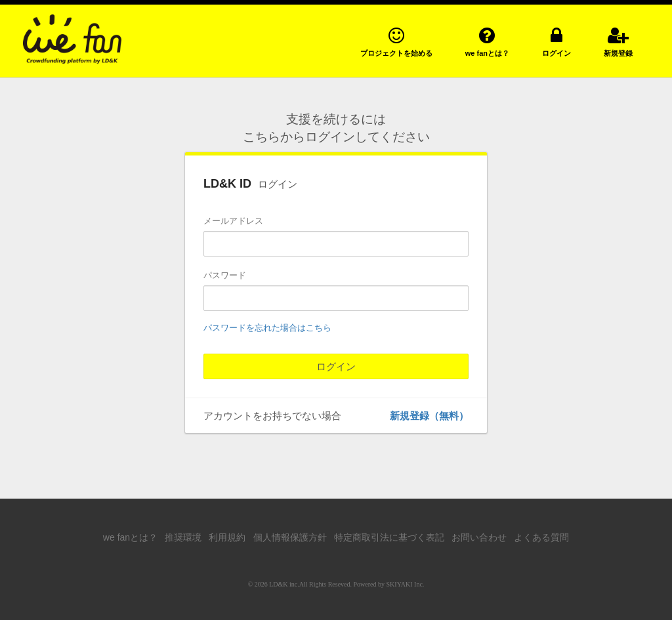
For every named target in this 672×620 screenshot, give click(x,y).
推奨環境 (183, 537)
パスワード (225, 275)
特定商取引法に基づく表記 (389, 537)
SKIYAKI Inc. (406, 584)
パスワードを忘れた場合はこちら (267, 328)
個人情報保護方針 (290, 537)
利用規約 (227, 537)
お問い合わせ (479, 537)
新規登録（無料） (429, 416)
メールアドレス (233, 221)
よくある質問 (541, 537)
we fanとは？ (130, 537)
